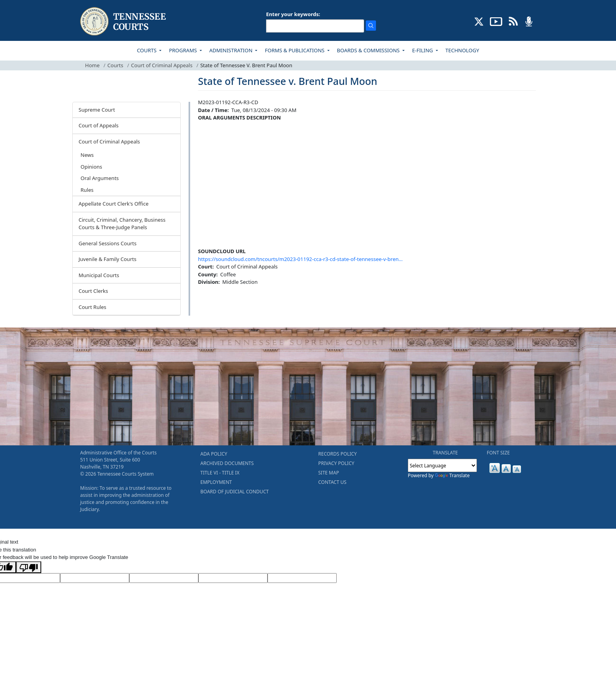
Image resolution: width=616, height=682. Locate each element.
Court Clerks (93, 291)
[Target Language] (95, 578)
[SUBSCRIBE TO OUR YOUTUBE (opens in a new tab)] (496, 21)
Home (93, 65)
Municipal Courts (99, 275)
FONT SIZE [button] (498, 453)
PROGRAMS (183, 50)
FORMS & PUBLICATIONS (295, 50)
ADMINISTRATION (232, 50)
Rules (87, 190)
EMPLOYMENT (216, 482)
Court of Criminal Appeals (162, 65)
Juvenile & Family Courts (107, 259)
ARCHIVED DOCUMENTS (227, 463)
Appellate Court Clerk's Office (114, 204)
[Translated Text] (233, 578)
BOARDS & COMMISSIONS (369, 50)
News (87, 155)
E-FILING (423, 50)
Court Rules (93, 307)
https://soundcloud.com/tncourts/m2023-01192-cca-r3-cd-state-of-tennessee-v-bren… (300, 259)
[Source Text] (164, 578)
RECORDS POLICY (337, 454)
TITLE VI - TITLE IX (220, 473)
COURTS (147, 50)
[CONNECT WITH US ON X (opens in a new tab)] (479, 21)
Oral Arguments (100, 178)
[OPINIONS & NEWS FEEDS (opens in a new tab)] (513, 21)
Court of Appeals (99, 125)
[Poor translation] (29, 567)
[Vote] (302, 578)
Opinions (91, 167)
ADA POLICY (214, 454)
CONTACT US (332, 482)
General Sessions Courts (108, 243)
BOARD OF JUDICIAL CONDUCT (235, 492)
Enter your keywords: (293, 14)
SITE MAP (329, 473)
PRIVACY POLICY (336, 463)
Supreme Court (97, 110)
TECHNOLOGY (462, 50)
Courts (115, 65)
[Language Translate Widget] (442, 465)
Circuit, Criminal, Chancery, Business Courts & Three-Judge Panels (122, 224)
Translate (452, 475)
